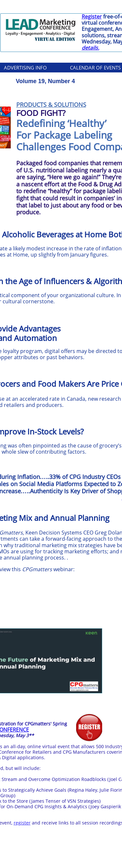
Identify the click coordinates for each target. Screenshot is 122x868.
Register (92, 17)
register (22, 823)
